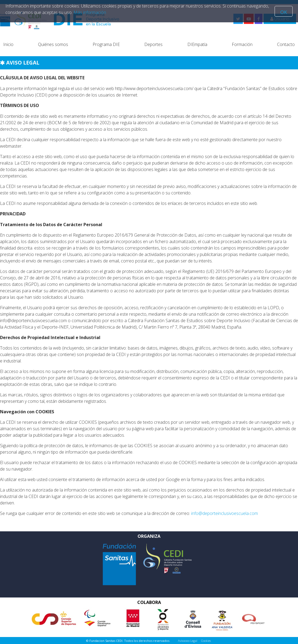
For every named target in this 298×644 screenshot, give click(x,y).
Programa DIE (106, 44)
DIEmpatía (197, 44)
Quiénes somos (53, 44)
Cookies (206, 641)
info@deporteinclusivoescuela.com (225, 513)
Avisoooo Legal (188, 641)
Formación (242, 44)
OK (284, 12)
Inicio (8, 44)
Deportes (153, 44)
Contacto (286, 44)
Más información (90, 12)
